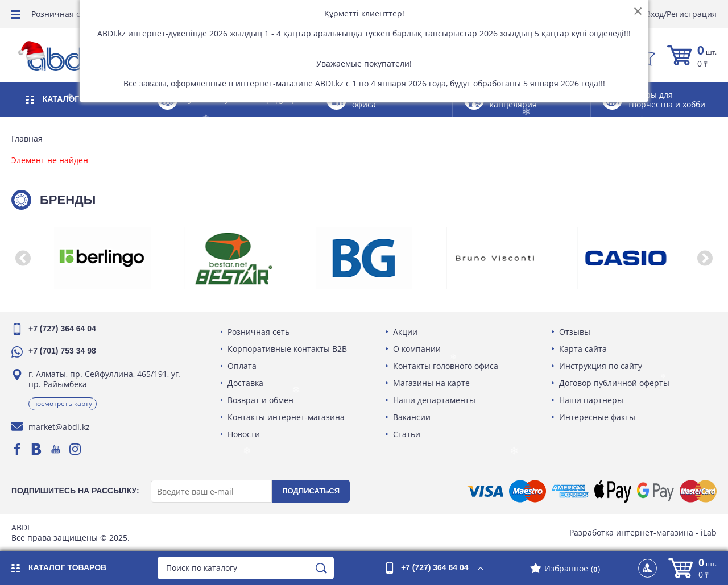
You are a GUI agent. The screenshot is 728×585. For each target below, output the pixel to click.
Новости (244, 434)
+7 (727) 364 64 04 (62, 329)
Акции (405, 332)
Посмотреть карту (63, 403)
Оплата (242, 366)
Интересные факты (597, 417)
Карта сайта (583, 349)
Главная (27, 139)
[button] (23, 258)
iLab (709, 532)
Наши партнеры (591, 400)
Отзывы (575, 332)
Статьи (407, 434)
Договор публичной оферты (614, 383)
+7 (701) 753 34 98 (62, 351)
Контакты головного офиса (446, 366)
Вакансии (412, 417)
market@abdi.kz (59, 427)
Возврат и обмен (260, 400)
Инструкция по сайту (601, 366)
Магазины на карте (431, 383)
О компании (417, 349)
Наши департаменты (434, 400)
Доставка (245, 383)
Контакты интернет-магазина (286, 417)
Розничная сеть (62, 14)
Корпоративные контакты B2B (287, 349)
